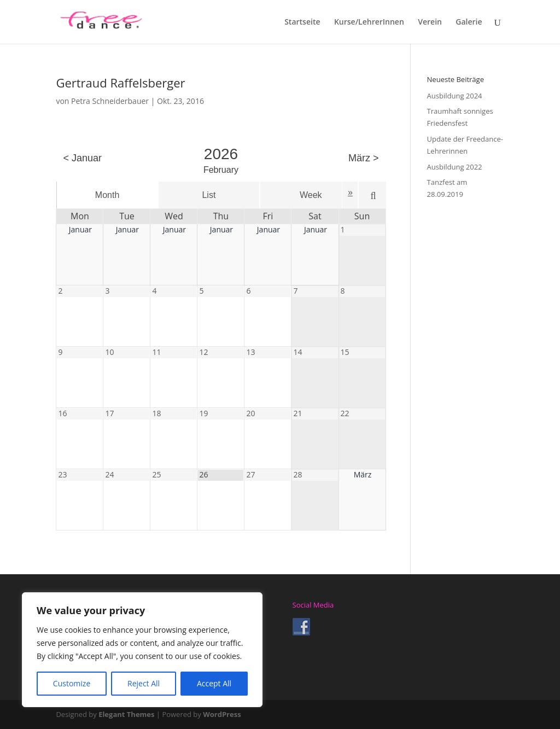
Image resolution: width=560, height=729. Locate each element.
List (209, 195)
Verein (430, 22)
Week (311, 195)
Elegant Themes (126, 714)
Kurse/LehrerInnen (369, 22)
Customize (72, 683)
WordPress (222, 714)
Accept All (214, 683)
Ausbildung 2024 (455, 96)
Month (107, 195)
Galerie (469, 22)
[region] (142, 650)
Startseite (302, 22)
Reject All (144, 683)
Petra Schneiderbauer (110, 101)
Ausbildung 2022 (455, 167)
